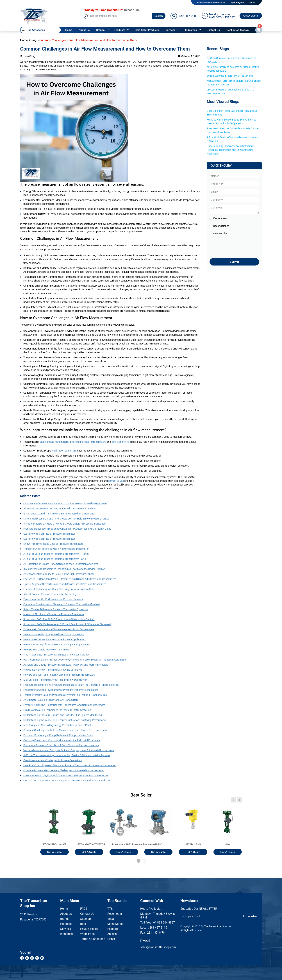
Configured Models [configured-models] (237, 30)
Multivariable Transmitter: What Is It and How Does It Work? (56, 680)
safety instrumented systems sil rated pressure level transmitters (233, 69)
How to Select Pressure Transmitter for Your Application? (55, 639)
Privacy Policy (88, 929)
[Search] (118, 16)
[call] (184, 16)
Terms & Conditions (88, 939)
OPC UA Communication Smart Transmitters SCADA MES (232, 60)
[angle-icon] (233, 800)
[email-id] (259, 30)
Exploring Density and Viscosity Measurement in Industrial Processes (62, 740)
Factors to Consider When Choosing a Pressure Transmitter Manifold (62, 604)
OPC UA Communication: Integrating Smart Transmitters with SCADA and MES (67, 780)
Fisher (111, 939)
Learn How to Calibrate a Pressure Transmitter (49, 539)
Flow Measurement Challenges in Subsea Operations (53, 760)
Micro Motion (116, 924)
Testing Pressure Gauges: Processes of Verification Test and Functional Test (65, 695)
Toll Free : (158, 923)
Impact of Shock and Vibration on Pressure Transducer (54, 614)
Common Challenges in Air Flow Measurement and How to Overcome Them (65, 730)
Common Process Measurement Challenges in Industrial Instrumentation (64, 770)
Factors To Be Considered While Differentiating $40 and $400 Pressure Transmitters (70, 579)
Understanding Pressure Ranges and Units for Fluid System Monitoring (63, 715)
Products (66, 924)
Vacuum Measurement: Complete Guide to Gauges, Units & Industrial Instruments (69, 750)
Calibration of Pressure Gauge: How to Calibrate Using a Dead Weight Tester (65, 503)
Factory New (220, 218)
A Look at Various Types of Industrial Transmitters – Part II (56, 554)
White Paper (88, 934)
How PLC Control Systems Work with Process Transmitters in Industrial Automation (70, 765)
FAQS (84, 909)
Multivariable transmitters (54, 442)
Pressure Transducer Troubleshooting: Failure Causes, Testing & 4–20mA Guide (67, 529)
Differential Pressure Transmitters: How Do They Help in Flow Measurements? (66, 519)
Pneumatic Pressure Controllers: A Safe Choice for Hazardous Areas (61, 745)
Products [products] (120, 30)
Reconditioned (221, 226)
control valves (116, 481)
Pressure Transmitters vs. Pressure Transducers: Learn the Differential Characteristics (71, 685)
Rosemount (115, 914)
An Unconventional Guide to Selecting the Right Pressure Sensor (59, 574)
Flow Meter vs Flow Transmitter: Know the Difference (53, 670)
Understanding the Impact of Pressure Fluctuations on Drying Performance (65, 720)
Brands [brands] (100, 30)
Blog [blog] (34, 40)
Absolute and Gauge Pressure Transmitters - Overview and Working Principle (66, 665)
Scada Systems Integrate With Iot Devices (230, 76)
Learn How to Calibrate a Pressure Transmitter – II (51, 534)
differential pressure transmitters (88, 442)
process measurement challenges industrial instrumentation (231, 91)
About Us (66, 914)
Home (69, 30)
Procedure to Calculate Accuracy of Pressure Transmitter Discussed (61, 690)
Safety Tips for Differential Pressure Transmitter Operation (56, 609)
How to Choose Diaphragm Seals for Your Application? (54, 634)
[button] (139, 861)
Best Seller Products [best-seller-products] (147, 30)
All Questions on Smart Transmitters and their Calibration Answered (61, 564)
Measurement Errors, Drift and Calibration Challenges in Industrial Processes (66, 775)
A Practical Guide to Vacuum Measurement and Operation (233, 139)
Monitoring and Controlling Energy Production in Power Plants (58, 725)
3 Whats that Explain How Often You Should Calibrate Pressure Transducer (65, 524)
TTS (110, 909)
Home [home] (24, 40)
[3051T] (54, 827)
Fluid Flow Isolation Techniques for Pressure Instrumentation (57, 710)
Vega (111, 919)
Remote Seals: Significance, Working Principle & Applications (57, 644)
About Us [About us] (84, 30)
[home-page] (34, 16)
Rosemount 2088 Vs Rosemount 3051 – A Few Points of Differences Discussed (67, 624)
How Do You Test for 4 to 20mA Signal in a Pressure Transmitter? (59, 675)
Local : (154, 928)
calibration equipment (64, 451)
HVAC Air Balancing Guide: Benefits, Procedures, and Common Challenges (64, 705)
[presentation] (231, 246)
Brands (65, 919)
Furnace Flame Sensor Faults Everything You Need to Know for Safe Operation (232, 121)
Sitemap (86, 919)
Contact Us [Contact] (213, 30)
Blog (83, 924)
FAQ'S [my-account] (253, 3)
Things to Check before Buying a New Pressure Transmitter (56, 549)
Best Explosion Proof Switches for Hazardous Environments (232, 113)
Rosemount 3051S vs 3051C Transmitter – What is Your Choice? (59, 619)
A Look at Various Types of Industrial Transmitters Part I (55, 559)
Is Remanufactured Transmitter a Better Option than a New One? (59, 513)
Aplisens (113, 934)
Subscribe (249, 916)
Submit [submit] (234, 262)
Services (170, 30)
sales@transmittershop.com (211, 3)
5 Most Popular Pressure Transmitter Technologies (51, 594)
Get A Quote (251, 16)
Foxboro (113, 929)
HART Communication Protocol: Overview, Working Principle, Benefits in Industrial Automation (75, 660)
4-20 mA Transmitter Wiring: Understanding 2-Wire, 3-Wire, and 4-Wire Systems (67, 755)
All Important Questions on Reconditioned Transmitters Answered (60, 508)
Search (159, 16)
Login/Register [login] (237, 3)
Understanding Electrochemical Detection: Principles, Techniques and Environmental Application (230, 150)
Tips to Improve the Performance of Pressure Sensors (53, 599)
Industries (191, 30)
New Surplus (220, 233)
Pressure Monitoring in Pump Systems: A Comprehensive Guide (58, 735)
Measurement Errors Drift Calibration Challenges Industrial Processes (234, 83)
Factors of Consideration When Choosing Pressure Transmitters (59, 589)
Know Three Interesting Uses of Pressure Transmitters (53, 544)
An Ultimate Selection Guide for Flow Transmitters (51, 700)
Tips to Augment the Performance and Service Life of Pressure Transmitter (65, 584)
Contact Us (87, 914)
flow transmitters (121, 442)
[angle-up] (108, 30)
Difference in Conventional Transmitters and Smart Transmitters (59, 629)
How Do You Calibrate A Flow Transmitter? (47, 649)
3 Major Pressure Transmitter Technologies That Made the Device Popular (64, 569)
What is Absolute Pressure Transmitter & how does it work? (56, 655)
